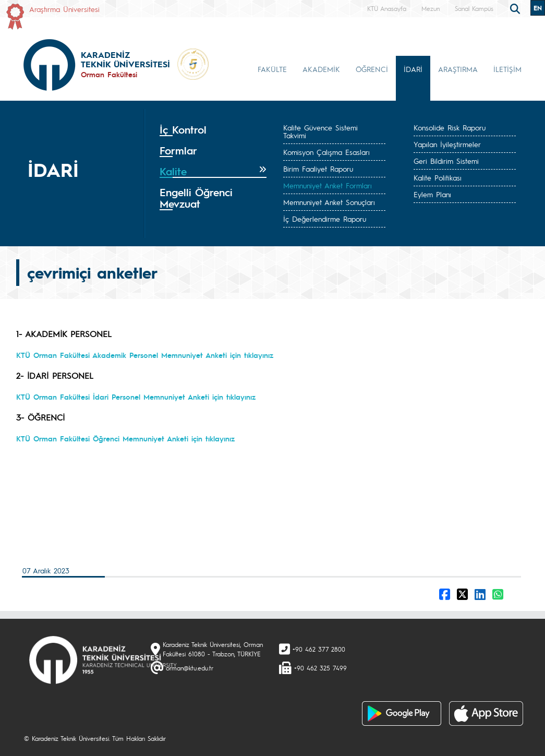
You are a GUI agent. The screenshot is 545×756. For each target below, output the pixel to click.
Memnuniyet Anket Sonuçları (329, 202)
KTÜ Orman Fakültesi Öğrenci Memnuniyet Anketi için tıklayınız (125, 438)
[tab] (213, 130)
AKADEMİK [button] (321, 69)
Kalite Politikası (438, 177)
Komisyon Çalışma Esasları (326, 152)
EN (538, 8)
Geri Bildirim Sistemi (446, 161)
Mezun (431, 8)
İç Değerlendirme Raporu (325, 219)
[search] (516, 8)
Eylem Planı (432, 194)
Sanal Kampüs (474, 8)
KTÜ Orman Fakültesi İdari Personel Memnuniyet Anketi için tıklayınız (136, 397)
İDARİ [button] (413, 69)
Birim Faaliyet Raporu (318, 169)
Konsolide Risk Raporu (450, 127)
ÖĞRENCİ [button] (372, 69)
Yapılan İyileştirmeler (447, 144)
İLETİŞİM (507, 69)
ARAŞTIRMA (458, 69)
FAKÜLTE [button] (272, 69)
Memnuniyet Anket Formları (328, 185)
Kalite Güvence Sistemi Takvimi (320, 131)
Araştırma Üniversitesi (64, 9)
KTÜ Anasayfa (387, 8)
